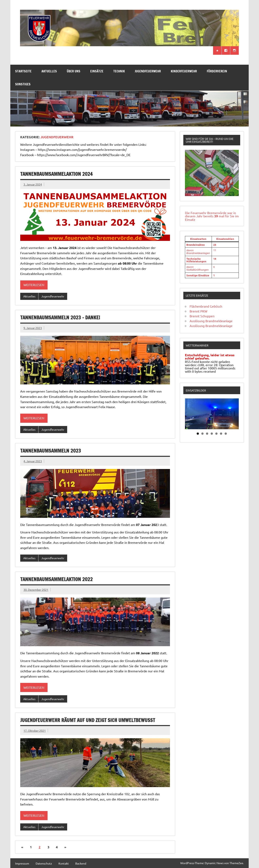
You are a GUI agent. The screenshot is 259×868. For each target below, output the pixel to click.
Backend (81, 863)
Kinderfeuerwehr (184, 71)
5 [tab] (216, 434)
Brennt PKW (198, 311)
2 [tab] (202, 434)
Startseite (23, 71)
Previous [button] (190, 413)
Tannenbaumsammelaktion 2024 (56, 174)
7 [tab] (226, 434)
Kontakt (64, 863)
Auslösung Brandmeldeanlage (211, 321)
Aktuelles (49, 71)
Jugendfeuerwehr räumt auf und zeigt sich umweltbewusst (88, 720)
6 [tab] (221, 434)
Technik (119, 71)
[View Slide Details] (212, 173)
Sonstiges (23, 84)
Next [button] (234, 413)
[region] (212, 173)
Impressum (22, 863)
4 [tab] (212, 434)
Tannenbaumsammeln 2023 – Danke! (60, 318)
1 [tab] (198, 434)
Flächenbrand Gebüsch (206, 306)
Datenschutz (44, 863)
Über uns (74, 71)
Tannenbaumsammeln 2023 (51, 451)
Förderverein (217, 71)
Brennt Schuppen (202, 316)
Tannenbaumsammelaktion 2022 (56, 579)
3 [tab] (207, 434)
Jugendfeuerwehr (148, 71)
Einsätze (97, 71)
